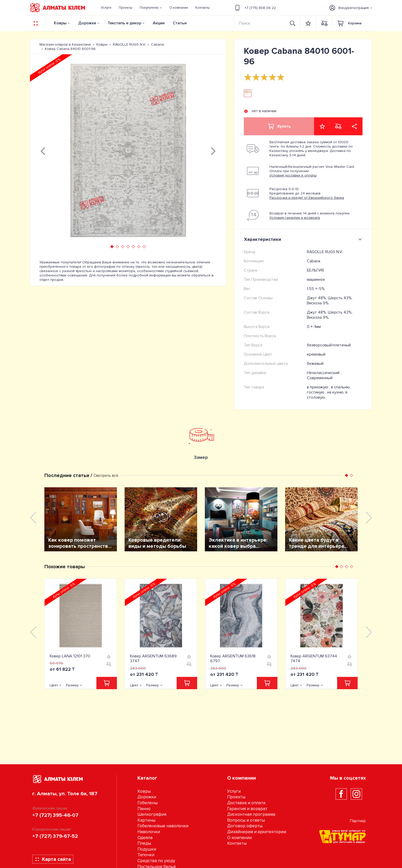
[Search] (260, 23)
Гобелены (148, 803)
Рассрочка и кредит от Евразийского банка (307, 198)
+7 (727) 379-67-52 (55, 836)
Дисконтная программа (251, 814)
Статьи (180, 23)
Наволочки (149, 832)
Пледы (144, 843)
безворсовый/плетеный (329, 345)
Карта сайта (53, 859)
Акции (159, 23)
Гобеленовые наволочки (163, 826)
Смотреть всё (106, 476)
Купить (279, 126)
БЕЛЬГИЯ (315, 270)
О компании (239, 838)
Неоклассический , (324, 373)
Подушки (147, 849)
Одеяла (145, 838)
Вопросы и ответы (246, 820)
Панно (144, 809)
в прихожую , (319, 387)
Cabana (314, 261)
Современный (320, 378)
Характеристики (304, 239)
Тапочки (146, 855)
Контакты (237, 843)
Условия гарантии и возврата (295, 218)
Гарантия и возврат (247, 809)
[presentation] (43, 150)
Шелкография (152, 814)
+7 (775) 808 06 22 (255, 8)
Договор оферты (245, 826)
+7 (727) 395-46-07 (55, 815)
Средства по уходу (156, 861)
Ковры (60, 23)
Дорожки (87, 23)
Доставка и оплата (246, 803)
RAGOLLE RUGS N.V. (325, 252)
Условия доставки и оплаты (293, 175)
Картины (146, 820)
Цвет (54, 685)
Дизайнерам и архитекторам (257, 832)
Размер (72, 685)
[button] (151, 8)
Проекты (236, 797)
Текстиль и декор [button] (124, 23)
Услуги (234, 791)
